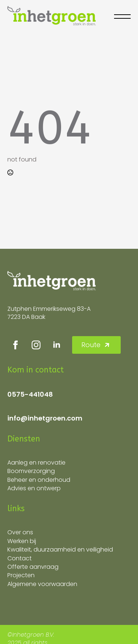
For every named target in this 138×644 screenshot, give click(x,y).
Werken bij (22, 541)
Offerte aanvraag (33, 567)
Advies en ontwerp (34, 488)
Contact (20, 558)
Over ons (20, 532)
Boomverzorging (31, 471)
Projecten (21, 575)
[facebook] (15, 345)
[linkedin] (57, 345)
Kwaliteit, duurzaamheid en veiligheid (60, 550)
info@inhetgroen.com (45, 418)
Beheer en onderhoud (39, 480)
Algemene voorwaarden (42, 584)
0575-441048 (30, 394)
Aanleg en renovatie (36, 463)
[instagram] (36, 345)
